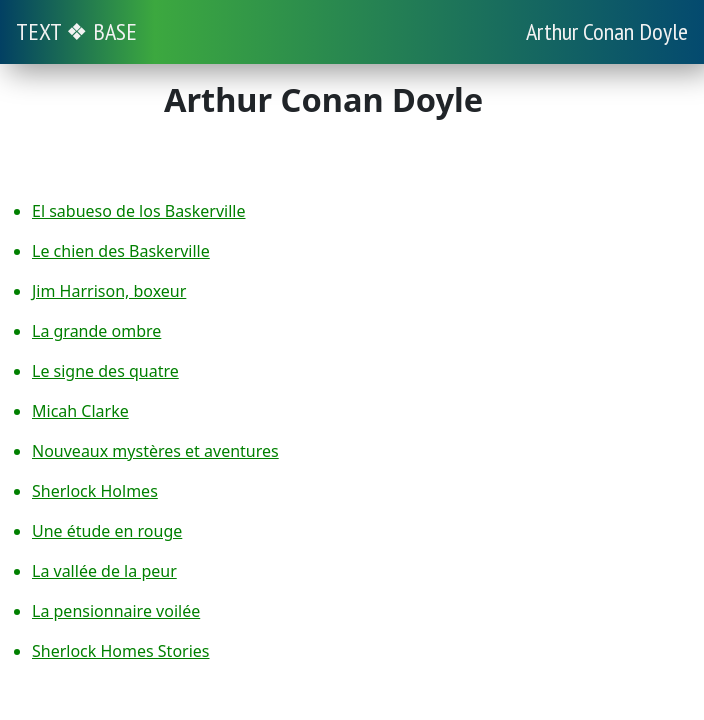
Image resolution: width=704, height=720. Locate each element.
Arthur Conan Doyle (607, 31)
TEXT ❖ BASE (76, 31)
